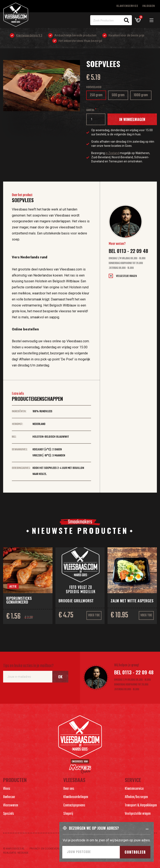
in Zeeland (112, 153)
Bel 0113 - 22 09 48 (128, 251)
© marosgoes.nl (14, 849)
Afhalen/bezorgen (136, 797)
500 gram (119, 96)
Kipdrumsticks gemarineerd (19, 600)
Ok (60, 677)
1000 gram (142, 96)
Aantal (90, 110)
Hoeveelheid (94, 87)
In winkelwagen (132, 119)
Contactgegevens (74, 805)
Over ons (69, 789)
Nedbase (23, 853)
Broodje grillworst (76, 601)
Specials (9, 814)
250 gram (97, 96)
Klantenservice (127, 6)
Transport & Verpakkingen (141, 805)
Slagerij (68, 814)
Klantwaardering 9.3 (29, 35)
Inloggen (149, 6)
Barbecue (9, 797)
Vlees (7, 789)
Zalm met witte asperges (132, 601)
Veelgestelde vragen (126, 276)
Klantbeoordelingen (76, 797)
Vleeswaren (11, 805)
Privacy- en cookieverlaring (48, 849)
